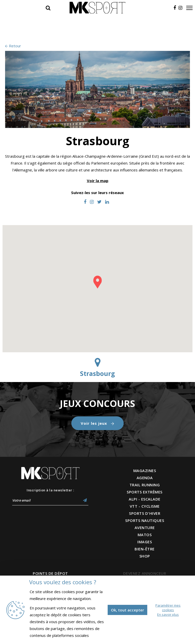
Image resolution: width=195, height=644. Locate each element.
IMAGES (145, 542)
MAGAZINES (145, 471)
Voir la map (98, 181)
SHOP (145, 556)
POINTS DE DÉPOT (50, 573)
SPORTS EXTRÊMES (145, 492)
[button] (97, 282)
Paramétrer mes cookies (168, 608)
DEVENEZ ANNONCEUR (145, 573)
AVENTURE (145, 528)
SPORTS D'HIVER (145, 513)
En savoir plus (168, 614)
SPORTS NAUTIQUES (145, 520)
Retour (13, 46)
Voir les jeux (97, 423)
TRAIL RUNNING (145, 485)
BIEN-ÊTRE (145, 549)
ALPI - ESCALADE (145, 499)
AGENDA (145, 478)
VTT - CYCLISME (145, 506)
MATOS (145, 535)
